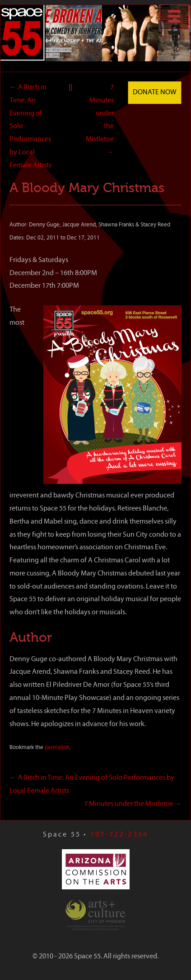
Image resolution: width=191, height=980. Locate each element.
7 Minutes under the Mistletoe (133, 804)
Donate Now (155, 92)
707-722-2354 (119, 835)
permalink (57, 748)
